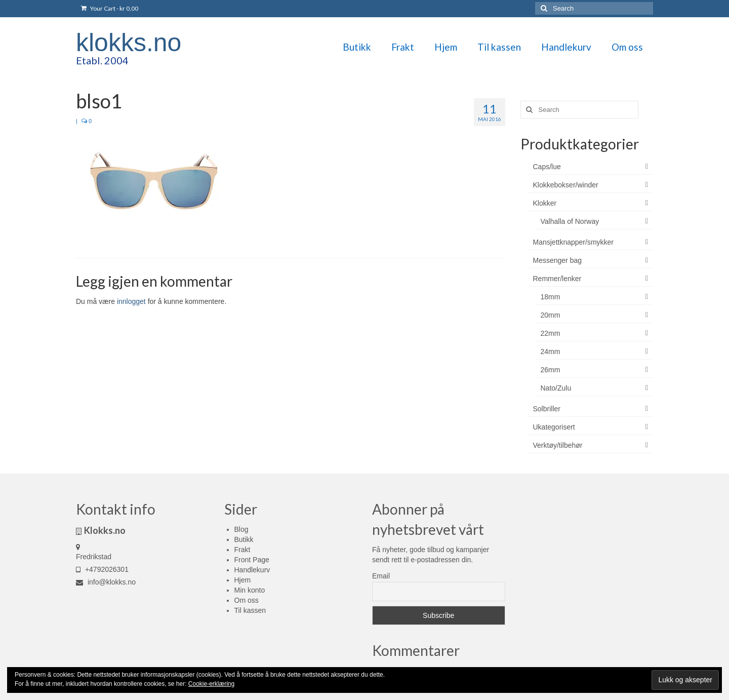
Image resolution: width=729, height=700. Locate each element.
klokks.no (129, 43)
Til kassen (250, 610)
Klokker (545, 203)
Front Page (252, 560)
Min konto (250, 590)
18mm (551, 297)
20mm (551, 315)
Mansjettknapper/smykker (574, 242)
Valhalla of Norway (570, 221)
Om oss (247, 600)
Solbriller (547, 409)
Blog (241, 529)
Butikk (244, 539)
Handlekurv (252, 570)
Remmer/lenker (557, 279)
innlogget (131, 301)
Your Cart (110, 8)
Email (381, 576)
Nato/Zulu (556, 388)
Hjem (243, 580)
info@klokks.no (106, 582)
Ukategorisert (554, 427)
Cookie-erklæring (211, 684)
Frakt (242, 550)
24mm (551, 352)
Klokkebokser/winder (566, 185)
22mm (551, 333)
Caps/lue (547, 167)
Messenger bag (558, 260)
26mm (551, 370)
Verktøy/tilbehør (558, 445)
